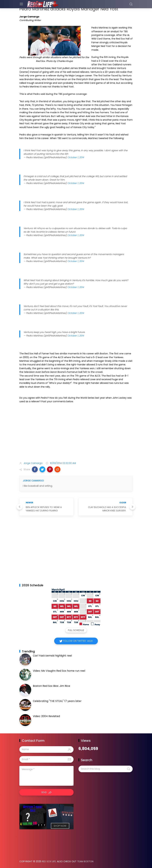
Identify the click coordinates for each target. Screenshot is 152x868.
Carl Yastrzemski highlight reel (52, 656)
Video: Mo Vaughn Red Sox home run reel (59, 671)
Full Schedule (76, 630)
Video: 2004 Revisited (46, 716)
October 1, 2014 (76, 157)
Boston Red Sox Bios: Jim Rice (51, 686)
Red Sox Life (49, 861)
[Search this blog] (106, 769)
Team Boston (85, 861)
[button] (35, 469)
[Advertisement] (76, 433)
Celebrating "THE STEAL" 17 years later (57, 701)
